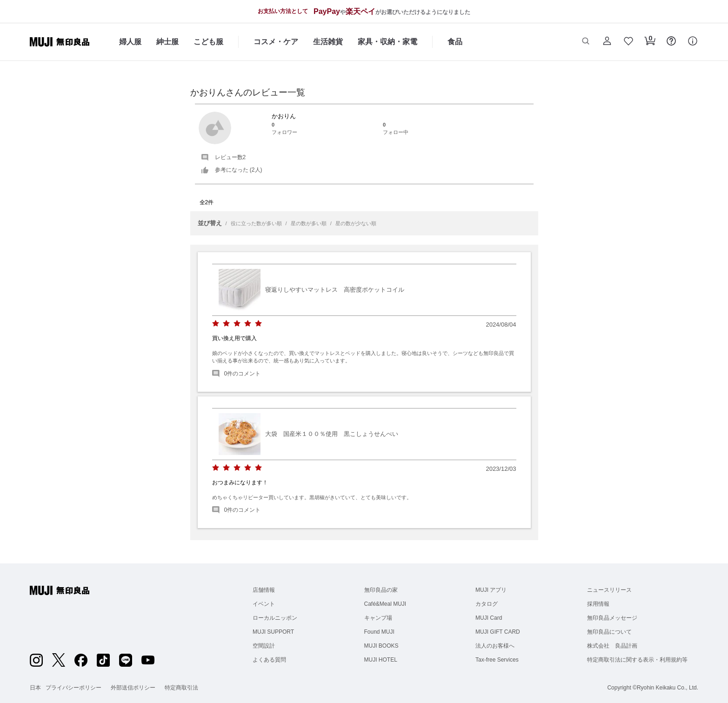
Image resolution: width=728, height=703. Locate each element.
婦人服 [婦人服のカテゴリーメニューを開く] (130, 42)
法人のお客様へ (495, 646)
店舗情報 (264, 590)
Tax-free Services (497, 660)
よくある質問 (269, 660)
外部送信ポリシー (133, 688)
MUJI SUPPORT (273, 632)
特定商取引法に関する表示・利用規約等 (637, 660)
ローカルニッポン (275, 618)
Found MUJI (379, 632)
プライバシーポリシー (73, 688)
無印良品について (609, 632)
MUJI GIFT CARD (498, 632)
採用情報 (598, 604)
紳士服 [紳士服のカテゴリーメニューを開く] (167, 42)
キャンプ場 (378, 618)
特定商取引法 (181, 688)
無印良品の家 (381, 590)
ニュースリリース (609, 590)
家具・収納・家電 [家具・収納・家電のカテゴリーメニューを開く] (387, 42)
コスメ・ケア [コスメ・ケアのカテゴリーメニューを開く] (276, 42)
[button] (586, 42)
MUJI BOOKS (381, 646)
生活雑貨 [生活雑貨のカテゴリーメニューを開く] (328, 42)
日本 (35, 688)
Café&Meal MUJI (385, 604)
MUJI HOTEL (381, 660)
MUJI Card (489, 618)
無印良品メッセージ (612, 618)
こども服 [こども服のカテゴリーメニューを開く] (208, 42)
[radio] (216, 324)
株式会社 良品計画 (612, 646)
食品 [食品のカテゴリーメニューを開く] (455, 42)
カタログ (487, 604)
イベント (264, 604)
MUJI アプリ (491, 590)
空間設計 (264, 646)
